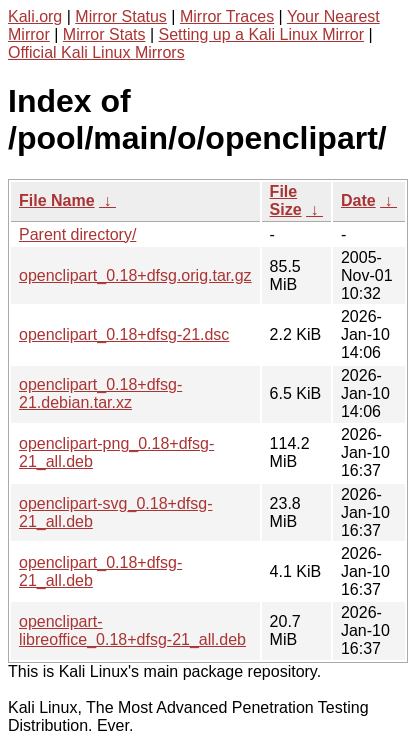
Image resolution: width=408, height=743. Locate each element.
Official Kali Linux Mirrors (96, 52)
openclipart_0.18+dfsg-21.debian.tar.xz (100, 393)
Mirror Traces (227, 16)
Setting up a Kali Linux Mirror (261, 34)
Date (358, 200)
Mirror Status (121, 16)
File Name (57, 200)
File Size (286, 200)
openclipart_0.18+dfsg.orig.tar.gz (135, 275)
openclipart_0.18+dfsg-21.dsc (124, 334)
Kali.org (35, 16)
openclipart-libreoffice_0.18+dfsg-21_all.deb (132, 630)
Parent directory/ (77, 234)
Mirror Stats (104, 34)
